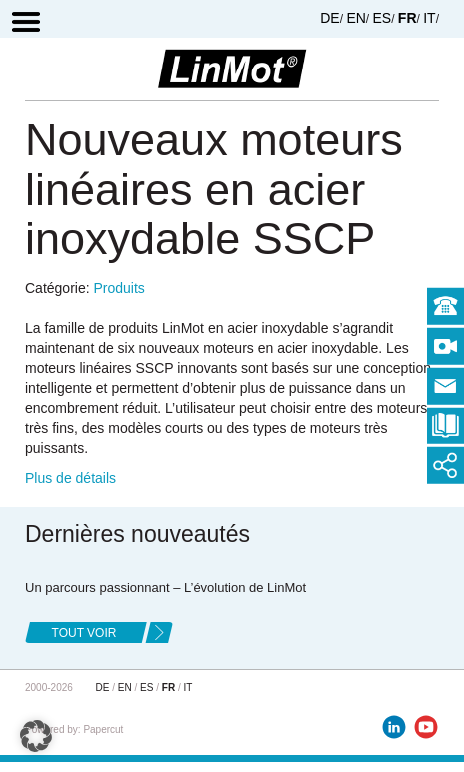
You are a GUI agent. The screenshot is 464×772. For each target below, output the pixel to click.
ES (382, 18)
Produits (118, 288)
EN (355, 18)
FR (407, 18)
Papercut (103, 729)
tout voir (84, 633)
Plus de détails (70, 478)
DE (329, 18)
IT (429, 18)
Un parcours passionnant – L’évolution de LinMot (165, 587)
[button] (36, 736)
